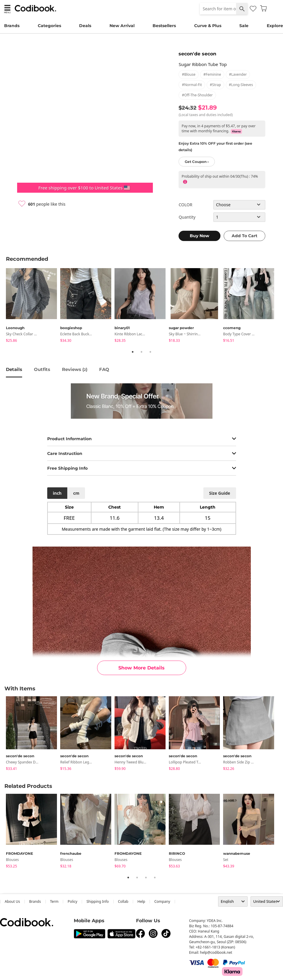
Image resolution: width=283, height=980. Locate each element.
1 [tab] (133, 352)
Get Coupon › (197, 162)
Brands (12, 26)
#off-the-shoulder (197, 95)
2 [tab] (142, 352)
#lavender (238, 74)
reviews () (75, 369)
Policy (72, 901)
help (141, 901)
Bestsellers (164, 26)
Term (54, 901)
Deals (85, 26)
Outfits (42, 369)
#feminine (212, 74)
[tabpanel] (33, 306)
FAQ (104, 369)
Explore (275, 26)
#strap (215, 85)
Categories (49, 26)
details (14, 369)
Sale (244, 26)
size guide (219, 493)
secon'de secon (197, 54)
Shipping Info (98, 901)
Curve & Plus (208, 26)
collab (123, 901)
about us (12, 901)
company (162, 901)
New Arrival (122, 26)
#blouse (189, 74)
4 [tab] (155, 877)
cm (76, 493)
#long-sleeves (241, 85)
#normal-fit (192, 85)
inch (57, 493)
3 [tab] (151, 352)
